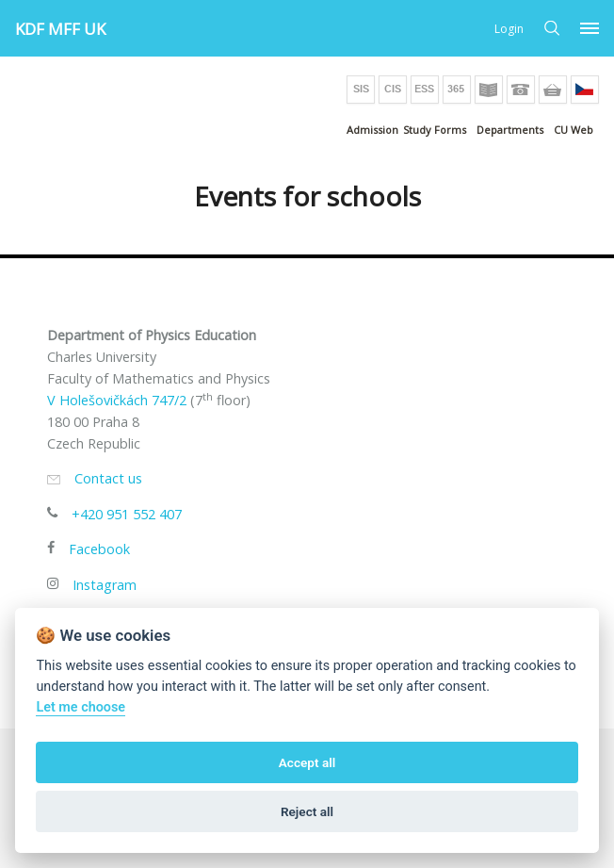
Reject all (307, 811)
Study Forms (435, 130)
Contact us (108, 478)
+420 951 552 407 (127, 514)
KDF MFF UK (60, 29)
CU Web (574, 130)
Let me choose (81, 707)
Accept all (307, 762)
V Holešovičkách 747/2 (117, 400)
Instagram (105, 585)
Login (509, 29)
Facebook (99, 549)
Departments (510, 130)
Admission (372, 130)
